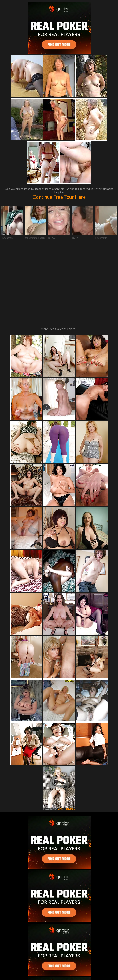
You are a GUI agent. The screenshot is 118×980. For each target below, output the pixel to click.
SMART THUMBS (66, 738)
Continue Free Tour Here (59, 197)
